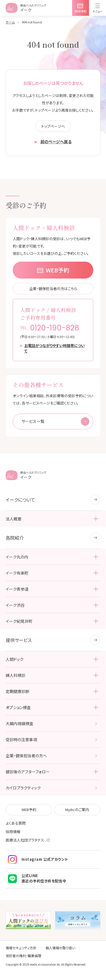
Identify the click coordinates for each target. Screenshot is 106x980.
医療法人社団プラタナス (25, 840)
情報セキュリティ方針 (21, 948)
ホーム (10, 22)
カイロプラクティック (23, 788)
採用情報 (13, 832)
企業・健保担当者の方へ (26, 756)
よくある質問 (16, 823)
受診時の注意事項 (21, 740)
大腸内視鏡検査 (20, 723)
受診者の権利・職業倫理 (23, 956)
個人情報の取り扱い (60, 948)
